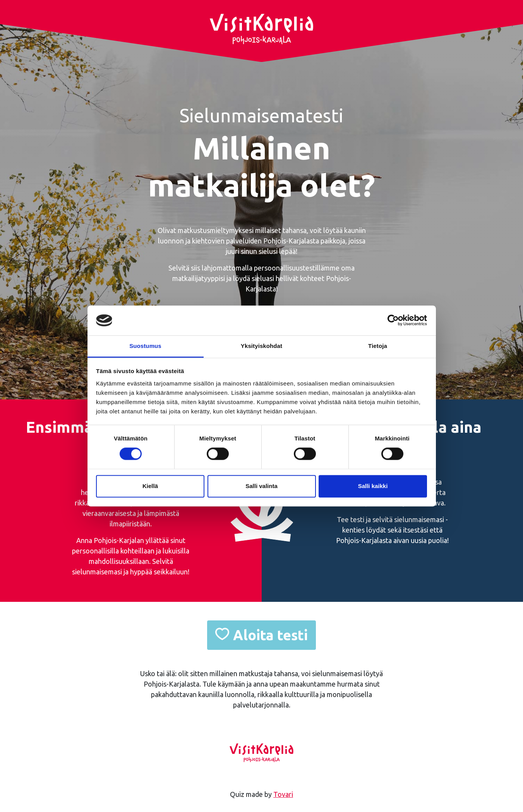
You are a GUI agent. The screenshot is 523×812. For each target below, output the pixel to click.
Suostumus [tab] (145, 346)
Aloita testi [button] (270, 635)
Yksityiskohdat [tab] (261, 346)
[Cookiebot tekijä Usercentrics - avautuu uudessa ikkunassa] (393, 320)
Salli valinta (261, 486)
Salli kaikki (373, 486)
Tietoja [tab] (378, 346)
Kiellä (150, 486)
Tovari (283, 794)
